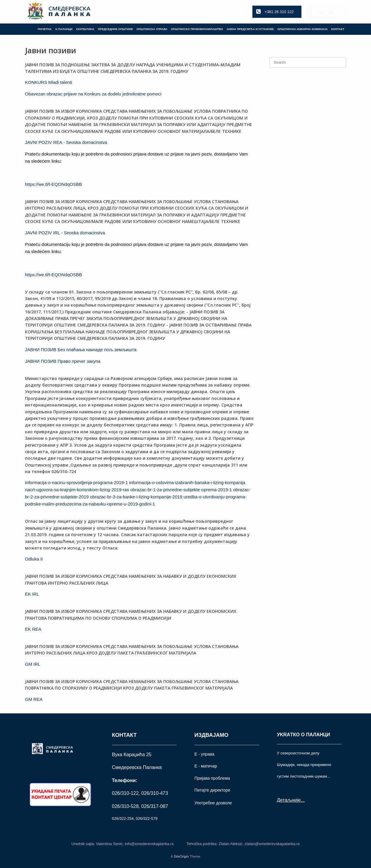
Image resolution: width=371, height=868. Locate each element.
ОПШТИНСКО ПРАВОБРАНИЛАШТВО (197, 29)
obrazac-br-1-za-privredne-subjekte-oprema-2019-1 (181, 490)
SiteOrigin (181, 856)
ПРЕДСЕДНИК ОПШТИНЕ (115, 29)
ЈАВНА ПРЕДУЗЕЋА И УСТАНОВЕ (250, 29)
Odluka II (34, 559)
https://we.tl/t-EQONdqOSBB (54, 184)
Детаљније (289, 800)
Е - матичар (206, 766)
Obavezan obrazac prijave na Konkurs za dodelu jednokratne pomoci (93, 94)
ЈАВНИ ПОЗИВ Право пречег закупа (63, 361)
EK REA (33, 629)
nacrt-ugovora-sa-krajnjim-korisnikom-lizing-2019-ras (77, 490)
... (302, 800)
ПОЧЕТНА (45, 29)
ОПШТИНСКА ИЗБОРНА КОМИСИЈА (302, 29)
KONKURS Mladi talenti (48, 82)
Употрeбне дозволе (213, 803)
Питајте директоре (212, 790)
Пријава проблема (212, 778)
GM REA (34, 699)
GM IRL (33, 664)
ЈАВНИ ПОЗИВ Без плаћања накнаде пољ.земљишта (81, 350)
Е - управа (204, 754)
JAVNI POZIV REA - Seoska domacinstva (66, 142)
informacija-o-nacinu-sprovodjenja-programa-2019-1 (76, 482)
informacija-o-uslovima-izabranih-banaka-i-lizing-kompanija (187, 482)
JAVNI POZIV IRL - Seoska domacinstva (65, 233)
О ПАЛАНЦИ (64, 29)
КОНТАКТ (338, 29)
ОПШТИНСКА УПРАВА (152, 29)
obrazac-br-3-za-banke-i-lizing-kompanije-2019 (136, 497)
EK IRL (32, 594)
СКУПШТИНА (85, 29)
